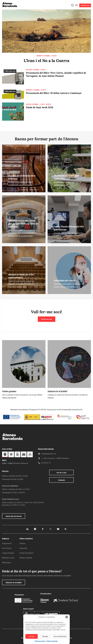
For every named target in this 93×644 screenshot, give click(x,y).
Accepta (32, 636)
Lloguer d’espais (8, 553)
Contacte (62, 480)
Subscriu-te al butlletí (14, 583)
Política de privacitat (52, 641)
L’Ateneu (22, 543)
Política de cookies (40, 641)
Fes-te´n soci (61, 473)
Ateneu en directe (26, 558)
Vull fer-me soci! (47, 319)
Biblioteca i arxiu (8, 558)
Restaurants (6, 563)
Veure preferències (60, 636)
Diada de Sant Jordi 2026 (40, 107)
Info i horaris (7, 548)
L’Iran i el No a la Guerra (46, 61)
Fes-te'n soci (85, 5)
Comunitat (23, 548)
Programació (7, 543)
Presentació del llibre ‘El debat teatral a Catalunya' (54, 93)
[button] (67, 617)
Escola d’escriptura (26, 553)
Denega (45, 636)
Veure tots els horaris (14, 516)
